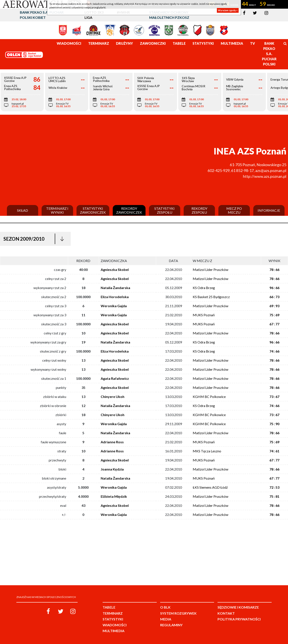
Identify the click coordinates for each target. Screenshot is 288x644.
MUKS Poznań (204, 315)
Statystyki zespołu (164, 210)
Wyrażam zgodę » (228, 10)
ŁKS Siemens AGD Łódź (210, 487)
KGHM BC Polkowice (209, 397)
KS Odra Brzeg (204, 288)
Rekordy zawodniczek (129, 210)
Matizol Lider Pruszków (211, 270)
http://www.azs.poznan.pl (265, 176)
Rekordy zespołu (199, 210)
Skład (23, 210)
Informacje (269, 210)
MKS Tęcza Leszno (207, 451)
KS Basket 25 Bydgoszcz (211, 297)
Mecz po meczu (234, 210)
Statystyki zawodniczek (93, 210)
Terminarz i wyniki (57, 210)
